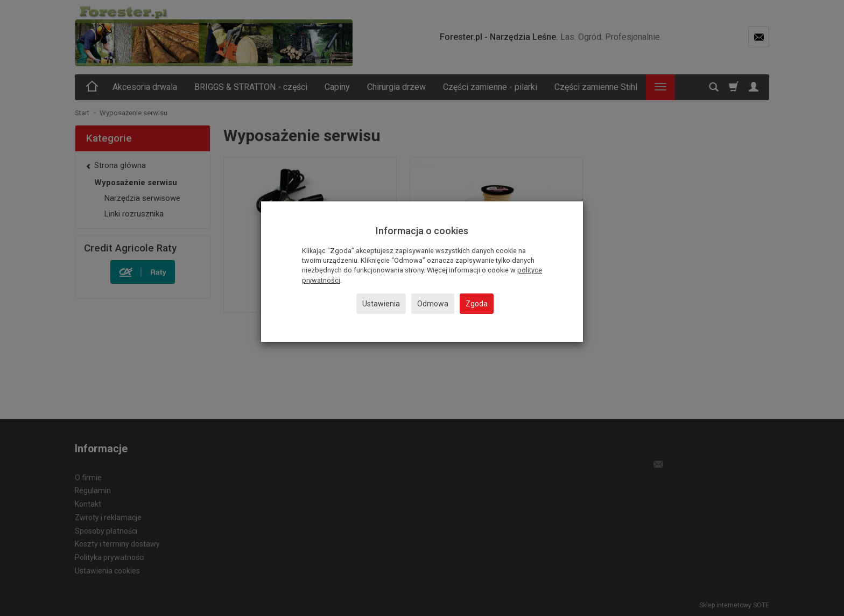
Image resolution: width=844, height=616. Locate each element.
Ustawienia (381, 304)
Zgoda (477, 304)
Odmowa (433, 304)
